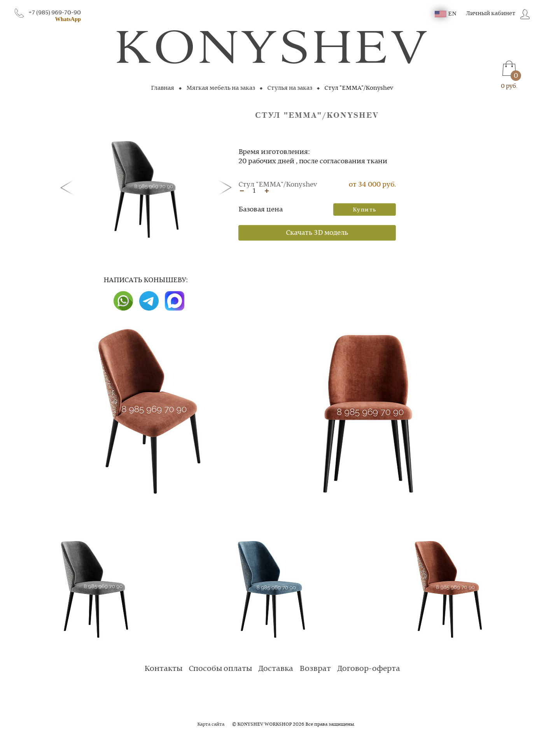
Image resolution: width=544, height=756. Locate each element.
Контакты (163, 669)
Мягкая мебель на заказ (221, 88)
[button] (69, 187)
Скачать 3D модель (317, 233)
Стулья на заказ (290, 88)
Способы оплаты (220, 669)
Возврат (315, 669)
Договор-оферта (369, 669)
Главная (163, 88)
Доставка (276, 669)
